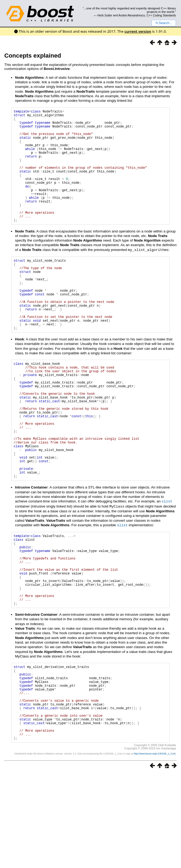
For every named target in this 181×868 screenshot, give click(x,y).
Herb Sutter (105, 15)
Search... (164, 23)
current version (138, 31)
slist (167, 565)
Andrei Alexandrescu (132, 15)
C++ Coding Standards (161, 15)
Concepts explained (33, 56)
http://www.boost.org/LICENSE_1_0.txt (154, 848)
